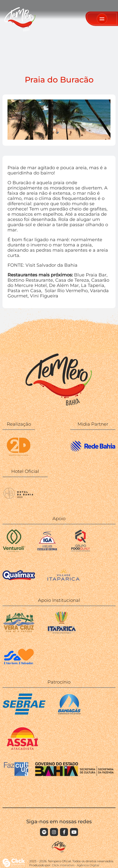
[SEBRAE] (24, 714)
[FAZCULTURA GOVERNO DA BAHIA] (59, 775)
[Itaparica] (62, 632)
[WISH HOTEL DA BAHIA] (19, 503)
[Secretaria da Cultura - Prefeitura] (19, 667)
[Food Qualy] (81, 550)
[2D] (19, 456)
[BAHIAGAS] (69, 714)
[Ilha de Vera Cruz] (19, 632)
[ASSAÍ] (22, 748)
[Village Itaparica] (63, 579)
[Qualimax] (19, 585)
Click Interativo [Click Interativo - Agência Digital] (76, 865)
